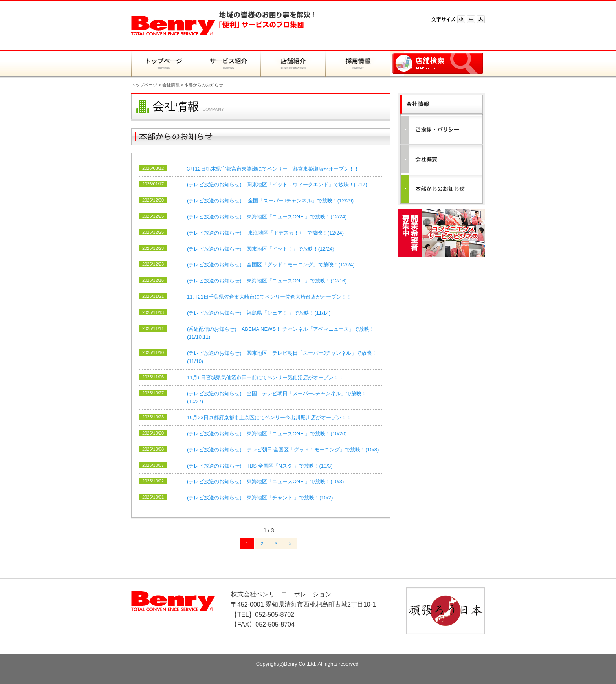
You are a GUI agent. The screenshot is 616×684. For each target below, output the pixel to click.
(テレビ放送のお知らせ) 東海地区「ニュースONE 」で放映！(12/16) (267, 281)
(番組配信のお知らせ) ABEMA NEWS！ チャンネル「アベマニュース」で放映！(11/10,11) (281, 333)
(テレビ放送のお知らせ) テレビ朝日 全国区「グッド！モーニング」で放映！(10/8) (283, 450)
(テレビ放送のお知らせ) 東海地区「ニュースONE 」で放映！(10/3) (265, 481)
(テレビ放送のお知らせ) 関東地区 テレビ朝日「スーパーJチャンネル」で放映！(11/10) (282, 357)
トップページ (144, 85)
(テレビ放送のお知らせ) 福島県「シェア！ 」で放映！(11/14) (259, 313)
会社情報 (171, 85)
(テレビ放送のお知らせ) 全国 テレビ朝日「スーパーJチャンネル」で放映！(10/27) (277, 398)
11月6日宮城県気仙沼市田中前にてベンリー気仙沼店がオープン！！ (265, 377)
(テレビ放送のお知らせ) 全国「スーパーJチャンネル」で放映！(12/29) (270, 201)
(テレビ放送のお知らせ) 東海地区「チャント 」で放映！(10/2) (260, 498)
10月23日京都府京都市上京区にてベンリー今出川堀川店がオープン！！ (269, 417)
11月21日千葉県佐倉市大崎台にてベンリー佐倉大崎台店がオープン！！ (269, 297)
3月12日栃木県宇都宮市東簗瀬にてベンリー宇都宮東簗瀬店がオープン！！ (273, 169)
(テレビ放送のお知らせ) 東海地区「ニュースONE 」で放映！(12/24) (267, 217)
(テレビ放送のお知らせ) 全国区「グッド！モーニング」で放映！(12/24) (271, 265)
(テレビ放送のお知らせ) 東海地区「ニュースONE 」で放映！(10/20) (267, 434)
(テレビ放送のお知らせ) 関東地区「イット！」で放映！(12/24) (261, 249)
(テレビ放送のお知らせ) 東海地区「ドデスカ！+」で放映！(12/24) (265, 233)
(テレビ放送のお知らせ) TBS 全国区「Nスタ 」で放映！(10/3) (260, 466)
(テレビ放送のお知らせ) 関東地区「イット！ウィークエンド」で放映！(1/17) (277, 184)
